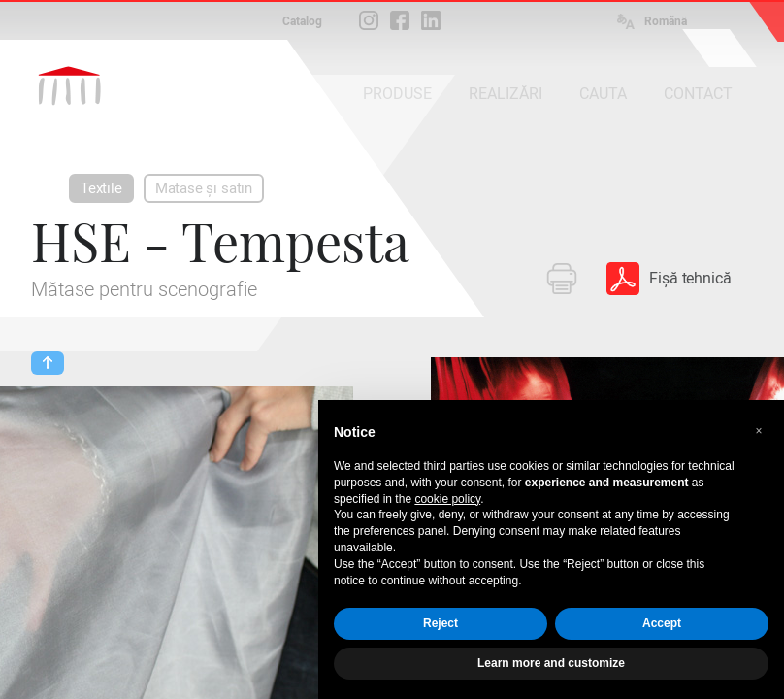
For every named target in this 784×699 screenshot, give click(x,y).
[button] (759, 431)
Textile (101, 188)
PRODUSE (397, 94)
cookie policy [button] (447, 499)
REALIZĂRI (506, 94)
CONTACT (698, 94)
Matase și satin (204, 188)
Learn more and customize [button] (551, 663)
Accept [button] (662, 623)
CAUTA (603, 94)
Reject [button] (441, 623)
